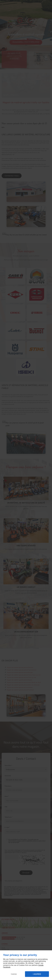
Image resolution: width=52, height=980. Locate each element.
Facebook (7, 967)
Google (41, 965)
